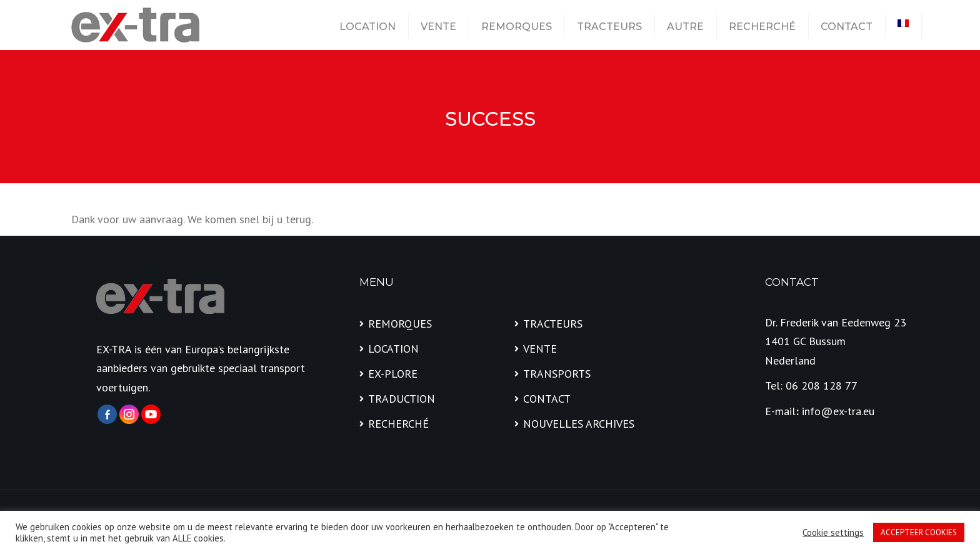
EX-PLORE (393, 374)
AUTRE (685, 27)
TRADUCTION (402, 399)
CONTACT (847, 27)
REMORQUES (517, 27)
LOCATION (367, 27)
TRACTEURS (609, 27)
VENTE (438, 27)
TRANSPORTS (557, 374)
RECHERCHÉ (762, 27)
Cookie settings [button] (833, 533)
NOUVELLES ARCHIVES (579, 424)
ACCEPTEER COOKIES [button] (919, 532)
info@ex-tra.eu (838, 411)
